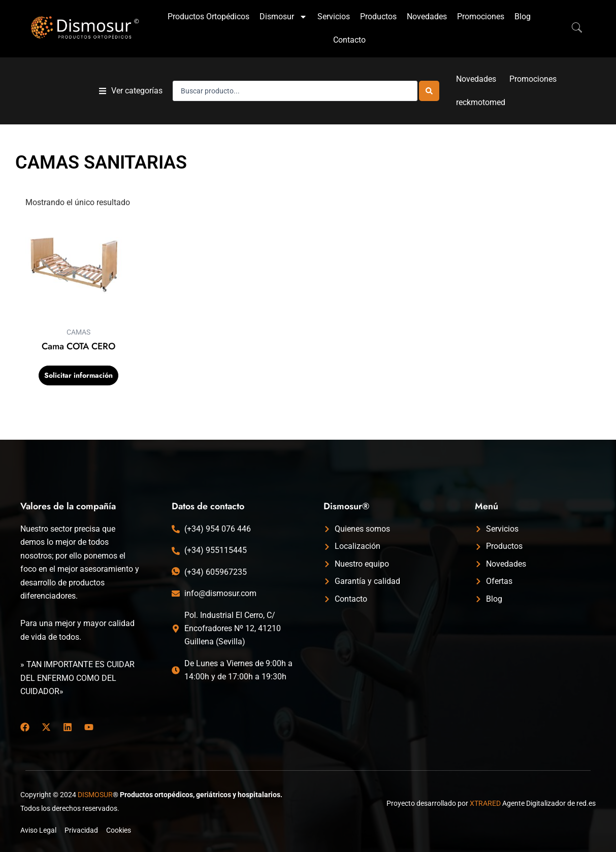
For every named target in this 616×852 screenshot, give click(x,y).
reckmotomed (481, 102)
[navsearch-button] (572, 28)
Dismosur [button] (283, 17)
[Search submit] (429, 91)
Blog (523, 17)
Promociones (481, 17)
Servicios (334, 17)
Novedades (427, 17)
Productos (378, 17)
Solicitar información (78, 375)
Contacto (349, 40)
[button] (131, 91)
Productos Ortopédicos (208, 17)
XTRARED (485, 803)
